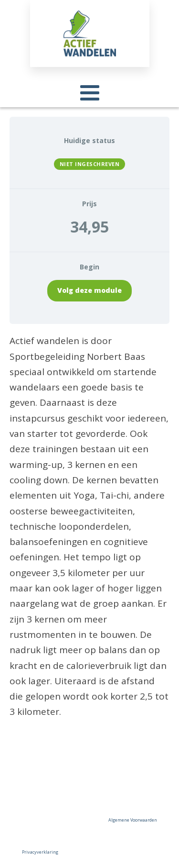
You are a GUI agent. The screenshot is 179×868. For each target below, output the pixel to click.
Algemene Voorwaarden (133, 820)
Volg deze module (89, 290)
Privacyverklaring (40, 852)
